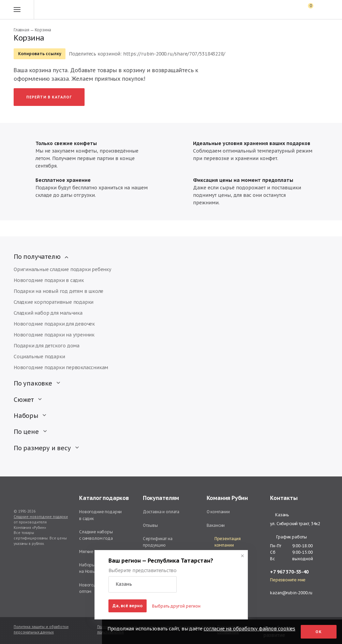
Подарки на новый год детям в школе (58, 291)
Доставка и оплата (161, 512)
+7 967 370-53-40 (289, 572)
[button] (143, 584)
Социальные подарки (39, 357)
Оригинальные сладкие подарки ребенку (62, 269)
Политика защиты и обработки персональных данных (41, 630)
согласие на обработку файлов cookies (249, 629)
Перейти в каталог (49, 97)
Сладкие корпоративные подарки (54, 302)
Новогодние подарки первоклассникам (61, 367)
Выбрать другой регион (176, 606)
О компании (218, 512)
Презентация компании (224, 542)
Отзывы (150, 525)
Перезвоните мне (288, 580)
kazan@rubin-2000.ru (291, 593)
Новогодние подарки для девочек (54, 324)
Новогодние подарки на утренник (54, 335)
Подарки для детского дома (47, 346)
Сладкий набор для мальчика (48, 313)
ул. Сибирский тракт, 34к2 (295, 524)
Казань (279, 515)
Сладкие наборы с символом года (96, 535)
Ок (319, 632)
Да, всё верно (128, 606)
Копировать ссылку (40, 54)
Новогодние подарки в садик (49, 280)
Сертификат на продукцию (158, 542)
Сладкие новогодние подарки (41, 517)
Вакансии (216, 525)
